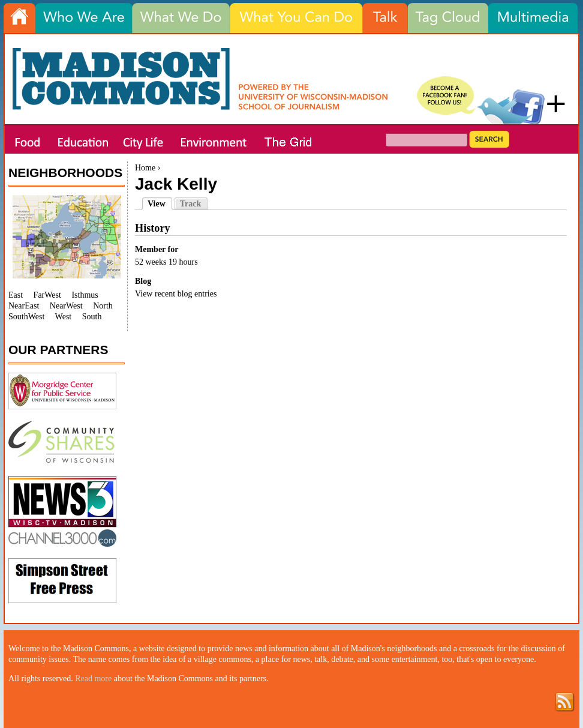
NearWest (66, 306)
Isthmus (85, 295)
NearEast (24, 306)
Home (145, 168)
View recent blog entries (176, 294)
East (16, 295)
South (92, 317)
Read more (93, 678)
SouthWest (26, 317)
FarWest (47, 295)
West (64, 317)
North (103, 306)
